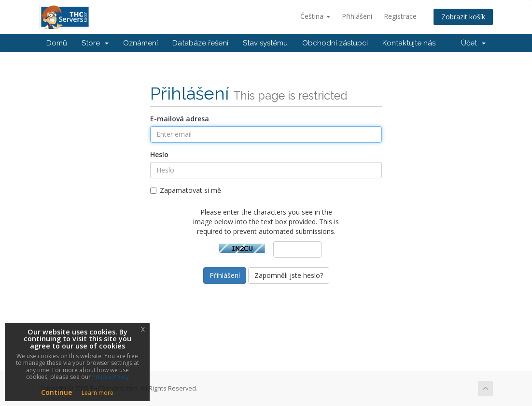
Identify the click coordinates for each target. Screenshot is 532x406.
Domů (57, 43)
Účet (473, 43)
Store (95, 43)
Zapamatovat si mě (186, 190)
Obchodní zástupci (335, 43)
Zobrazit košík (463, 17)
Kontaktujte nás (409, 43)
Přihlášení (357, 16)
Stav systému (265, 43)
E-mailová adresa (180, 119)
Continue (56, 392)
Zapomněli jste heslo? (289, 275)
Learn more (98, 393)
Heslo (159, 154)
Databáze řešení (200, 43)
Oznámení (140, 43)
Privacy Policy (111, 377)
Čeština (315, 16)
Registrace (400, 16)
